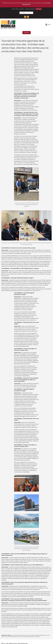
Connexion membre (30, 9)
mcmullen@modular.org (27, 637)
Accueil (13, 9)
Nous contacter (20, 9)
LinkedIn (38, 637)
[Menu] (48, 25)
